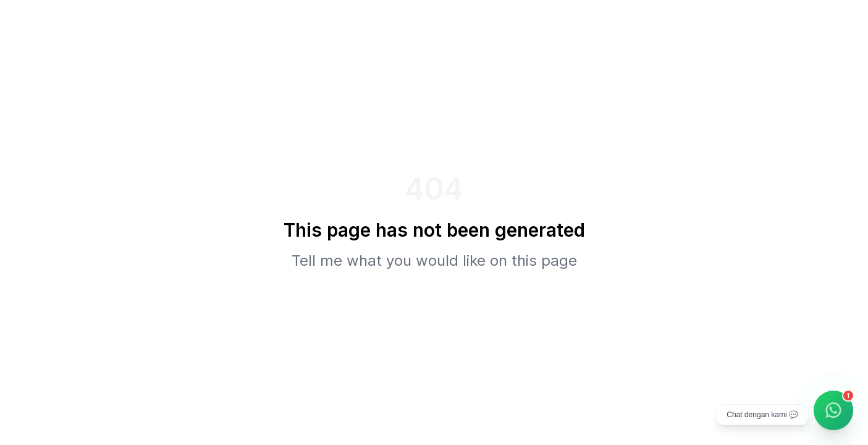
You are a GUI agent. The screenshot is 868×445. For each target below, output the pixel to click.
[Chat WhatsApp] (833, 410)
